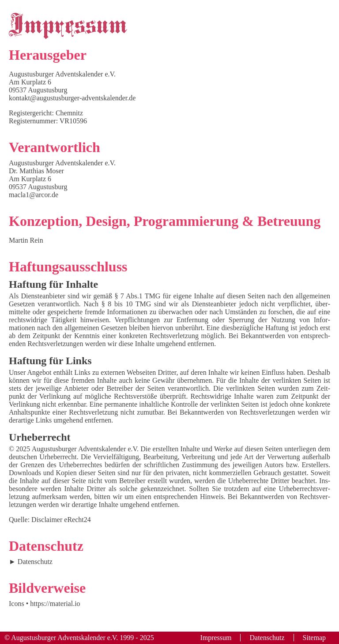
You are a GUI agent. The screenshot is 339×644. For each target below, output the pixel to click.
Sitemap (314, 638)
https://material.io (55, 604)
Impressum (216, 638)
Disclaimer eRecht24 (61, 520)
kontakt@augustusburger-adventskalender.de (72, 98)
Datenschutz (35, 562)
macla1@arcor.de (34, 195)
